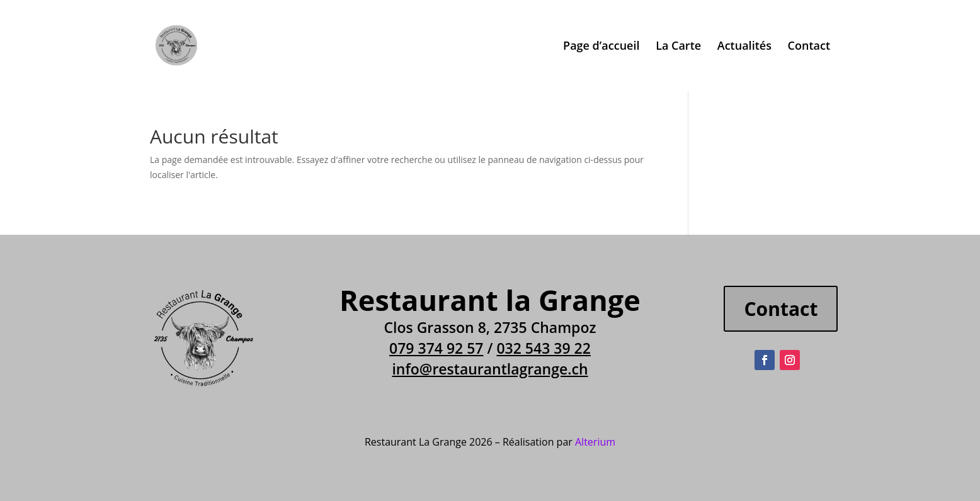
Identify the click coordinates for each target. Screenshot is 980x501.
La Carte (678, 47)
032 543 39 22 (543, 348)
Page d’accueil (601, 47)
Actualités (744, 47)
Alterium (595, 442)
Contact (809, 47)
